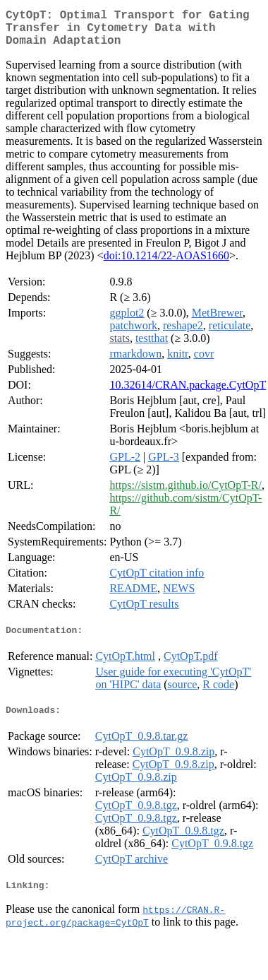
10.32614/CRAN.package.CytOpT (188, 393)
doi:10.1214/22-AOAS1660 (166, 264)
